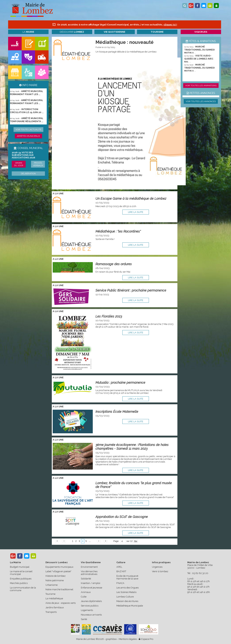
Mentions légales (128, 639)
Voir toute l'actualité (28, 130)
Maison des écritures (127, 601)
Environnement (89, 567)
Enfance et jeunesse (91, 588)
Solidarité (86, 579)
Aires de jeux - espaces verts (61, 603)
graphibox (111, 639)
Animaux (86, 592)
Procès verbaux (38, 164)
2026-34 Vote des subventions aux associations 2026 (23, 155)
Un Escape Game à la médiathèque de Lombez (131, 199)
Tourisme (50, 594)
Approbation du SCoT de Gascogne (122, 517)
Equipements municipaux (59, 567)
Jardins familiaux (55, 607)
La (28, 32)
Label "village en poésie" (58, 571)
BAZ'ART (121, 571)
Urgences (157, 567)
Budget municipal (20, 567)
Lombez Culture (125, 597)
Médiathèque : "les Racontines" (118, 231)
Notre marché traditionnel (59, 589)
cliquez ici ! (170, 25)
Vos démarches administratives (89, 573)
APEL (119, 567)
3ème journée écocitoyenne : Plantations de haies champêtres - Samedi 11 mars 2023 (132, 447)
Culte (84, 597)
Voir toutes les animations (201, 86)
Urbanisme (52, 585)
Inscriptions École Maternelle (117, 412)
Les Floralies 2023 (109, 316)
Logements (87, 610)
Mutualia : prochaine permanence (120, 383)
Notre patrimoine (55, 580)
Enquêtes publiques (21, 579)
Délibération (28, 174)
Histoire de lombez (55, 576)
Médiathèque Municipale (130, 606)
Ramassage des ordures (114, 264)
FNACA (120, 583)
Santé (84, 619)
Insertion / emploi (91, 583)
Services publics (90, 606)
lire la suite (136, 212)
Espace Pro (146, 639)
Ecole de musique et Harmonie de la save (127, 577)
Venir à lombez (160, 571)
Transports (51, 612)
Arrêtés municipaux (28, 136)
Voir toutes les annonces (201, 101)
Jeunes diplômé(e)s (91, 601)
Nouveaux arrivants (91, 615)
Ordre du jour (19, 164)
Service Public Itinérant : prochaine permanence (131, 290)
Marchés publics (19, 583)
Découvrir (72, 32)
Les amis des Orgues (128, 588)
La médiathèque (54, 598)
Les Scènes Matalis (126, 592)
